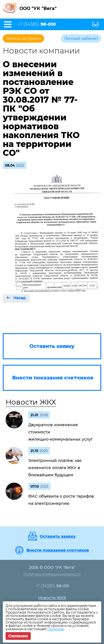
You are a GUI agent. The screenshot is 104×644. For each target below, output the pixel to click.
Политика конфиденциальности (52, 574)
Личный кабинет (81, 38)
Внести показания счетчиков (58, 550)
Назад (20, 298)
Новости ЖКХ (31, 402)
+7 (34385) (36, 24)
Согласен (18, 636)
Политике (56, 629)
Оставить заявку (58, 536)
